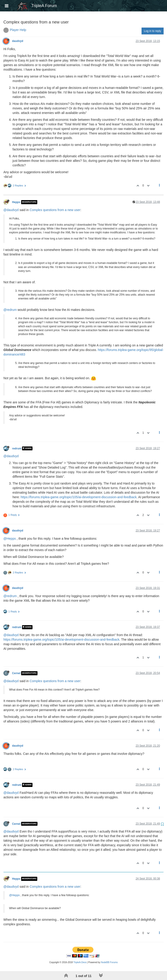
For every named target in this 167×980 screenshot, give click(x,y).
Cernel (16, 673)
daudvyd (18, 41)
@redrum (10, 310)
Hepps (16, 202)
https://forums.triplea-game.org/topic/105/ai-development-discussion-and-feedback (79, 497)
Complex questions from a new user (55, 210)
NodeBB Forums (109, 962)
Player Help (18, 30)
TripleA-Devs (80, 962)
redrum (17, 448)
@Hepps (10, 539)
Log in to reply (153, 31)
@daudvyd (11, 210)
